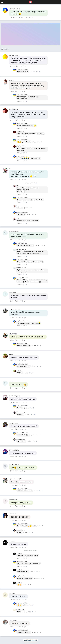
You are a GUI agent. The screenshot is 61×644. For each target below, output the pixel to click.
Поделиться (32, 17)
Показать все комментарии (30, 183)
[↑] (27, 17)
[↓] (30, 17)
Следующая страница (31, 640)
